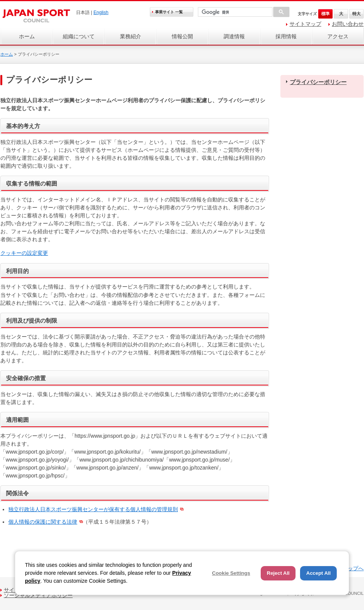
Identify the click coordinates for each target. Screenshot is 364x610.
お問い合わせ (348, 24)
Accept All (318, 573)
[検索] (234, 12)
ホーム (27, 36)
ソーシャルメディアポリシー (38, 595)
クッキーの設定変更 (24, 253)
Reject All (278, 573)
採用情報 (286, 36)
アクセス (338, 36)
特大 (356, 14)
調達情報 (234, 36)
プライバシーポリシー (318, 82)
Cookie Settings (231, 573)
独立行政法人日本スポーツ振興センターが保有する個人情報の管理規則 (93, 509)
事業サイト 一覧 (169, 12)
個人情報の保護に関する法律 (43, 522)
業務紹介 (131, 36)
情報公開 (182, 36)
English (101, 12)
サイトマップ (305, 24)
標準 (325, 14)
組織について (79, 36)
